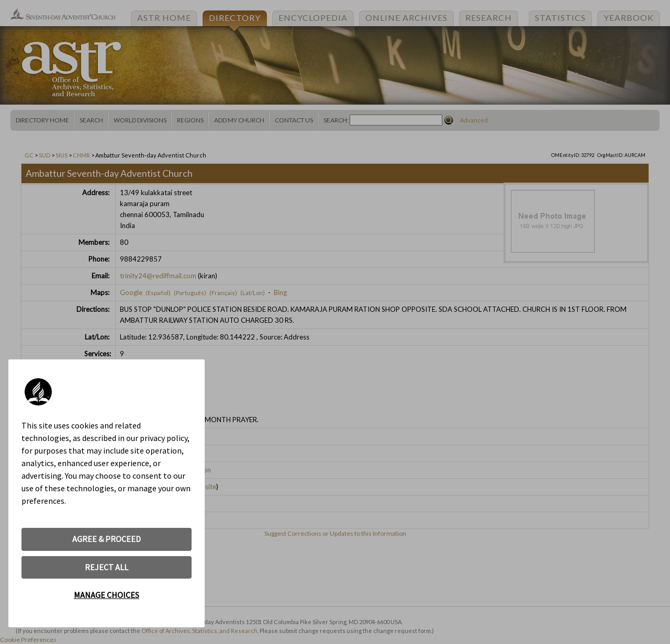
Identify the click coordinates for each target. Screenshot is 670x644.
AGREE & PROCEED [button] (107, 539)
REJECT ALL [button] (107, 567)
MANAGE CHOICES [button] (107, 595)
